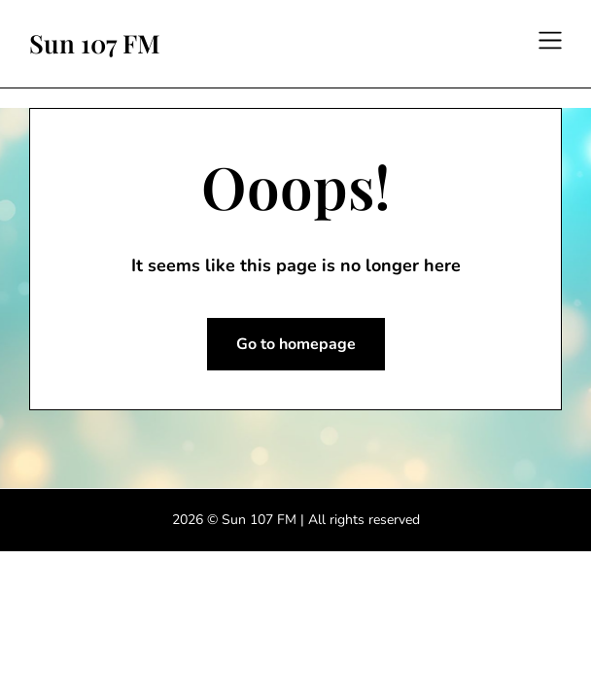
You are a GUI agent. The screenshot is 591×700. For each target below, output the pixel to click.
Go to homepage (296, 344)
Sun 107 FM (95, 44)
